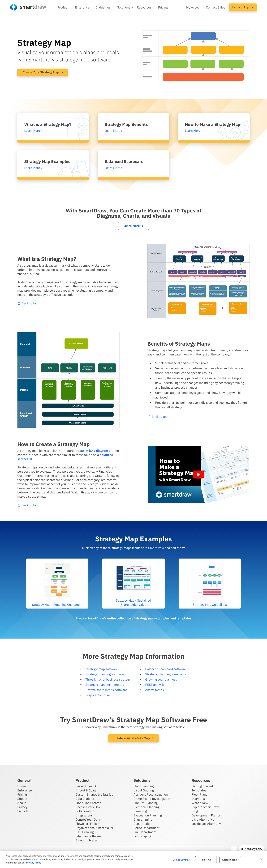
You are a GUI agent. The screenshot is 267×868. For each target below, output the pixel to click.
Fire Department (145, 832)
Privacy (22, 807)
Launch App (243, 7)
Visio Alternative (203, 819)
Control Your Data (88, 819)
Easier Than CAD (87, 786)
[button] (64, 7)
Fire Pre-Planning (146, 803)
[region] (133, 859)
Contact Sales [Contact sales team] (216, 7)
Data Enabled (85, 799)
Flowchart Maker (87, 824)
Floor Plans (199, 794)
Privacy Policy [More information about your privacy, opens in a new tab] (34, 863)
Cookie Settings (181, 860)
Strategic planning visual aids (166, 674)
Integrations (84, 815)
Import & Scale (86, 790)
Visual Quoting (144, 790)
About (22, 803)
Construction (142, 824)
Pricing (22, 794)
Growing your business (161, 679)
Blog (195, 811)
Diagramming (143, 819)
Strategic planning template (105, 685)
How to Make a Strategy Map (213, 124)
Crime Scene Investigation (152, 799)
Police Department (147, 828)
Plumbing (140, 811)
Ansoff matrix (155, 690)
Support (23, 799)
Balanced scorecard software (166, 669)
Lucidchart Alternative (207, 824)
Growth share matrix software (106, 690)
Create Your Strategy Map (43, 72)
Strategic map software (102, 669)
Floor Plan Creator (88, 803)
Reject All (206, 860)
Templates (199, 790)
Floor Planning (144, 786)
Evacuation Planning (148, 815)
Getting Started (202, 786)
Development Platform (207, 815)
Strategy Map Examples (47, 161)
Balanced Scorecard (124, 161)
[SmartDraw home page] (29, 7)
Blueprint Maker (87, 840)
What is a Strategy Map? (48, 124)
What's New (200, 803)
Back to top (23, 303)
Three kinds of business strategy (108, 679)
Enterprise (25, 790)
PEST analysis (155, 685)
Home (21, 786)
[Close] (261, 859)
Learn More (133, 226)
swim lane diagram (90, 451)
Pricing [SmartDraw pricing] (163, 7)
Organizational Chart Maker (94, 828)
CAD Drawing (85, 832)
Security (23, 811)
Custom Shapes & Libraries (94, 794)
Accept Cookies (230, 860)
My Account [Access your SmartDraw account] (194, 7)
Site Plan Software (88, 836)
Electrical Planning (147, 807)
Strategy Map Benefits (126, 124)
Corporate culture (98, 695)
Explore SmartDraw (205, 807)
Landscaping (142, 836)
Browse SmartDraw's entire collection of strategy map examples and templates (133, 618)
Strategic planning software (105, 674)
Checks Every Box (88, 807)
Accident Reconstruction (151, 794)
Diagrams (198, 799)
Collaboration (85, 811)
